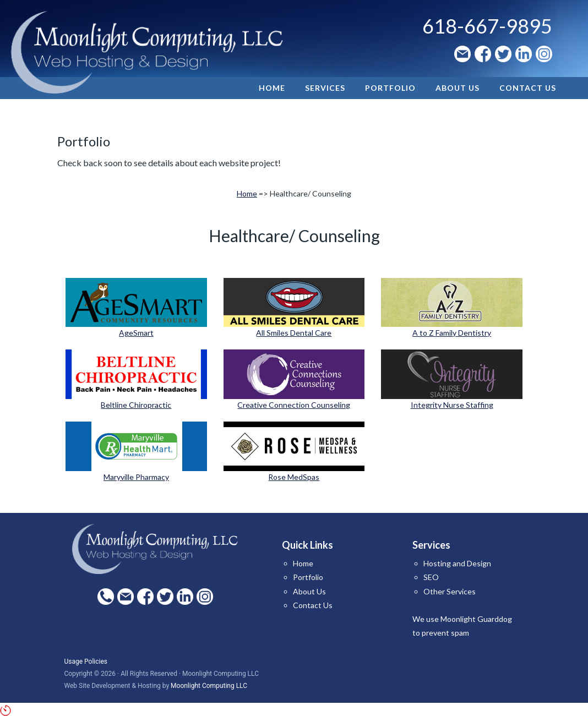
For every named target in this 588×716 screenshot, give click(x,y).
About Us (309, 591)
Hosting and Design (457, 563)
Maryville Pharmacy (136, 477)
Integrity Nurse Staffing (452, 405)
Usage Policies (86, 662)
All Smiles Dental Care (294, 333)
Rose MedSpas (294, 477)
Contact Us (313, 605)
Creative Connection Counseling (294, 405)
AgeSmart (136, 333)
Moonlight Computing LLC (209, 686)
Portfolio (308, 577)
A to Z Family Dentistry (452, 333)
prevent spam (445, 633)
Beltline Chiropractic (136, 405)
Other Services (450, 591)
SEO (431, 577)
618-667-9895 (487, 26)
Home (247, 193)
